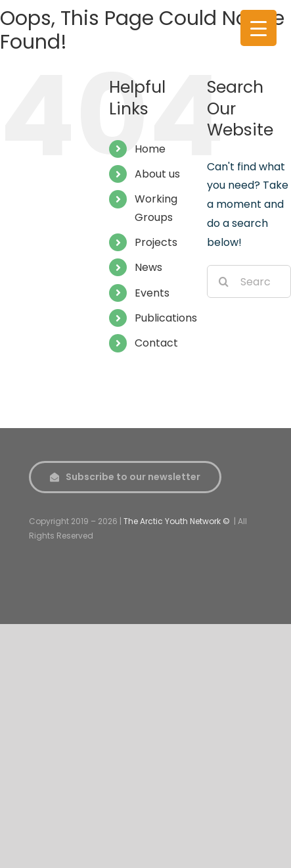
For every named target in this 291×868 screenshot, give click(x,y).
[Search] (223, 281)
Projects (156, 242)
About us (157, 174)
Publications (166, 318)
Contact (156, 343)
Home (150, 149)
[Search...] (249, 281)
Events (152, 293)
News (148, 267)
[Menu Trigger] (258, 28)
